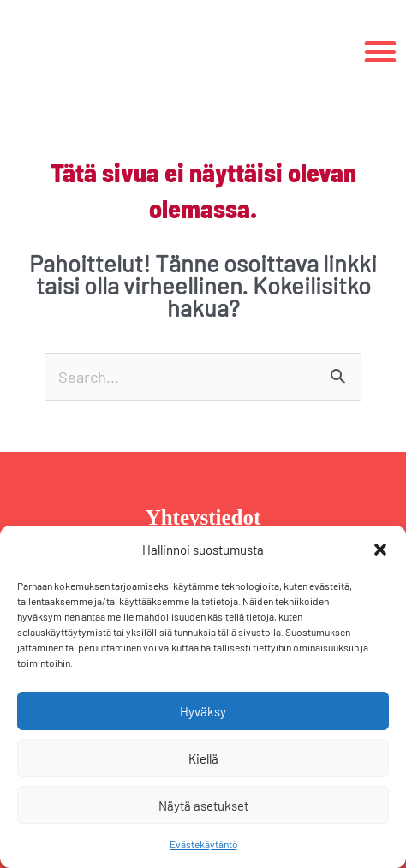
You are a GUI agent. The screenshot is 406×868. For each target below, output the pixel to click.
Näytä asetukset (203, 806)
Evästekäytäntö (203, 844)
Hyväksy (203, 711)
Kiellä (203, 758)
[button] (380, 550)
